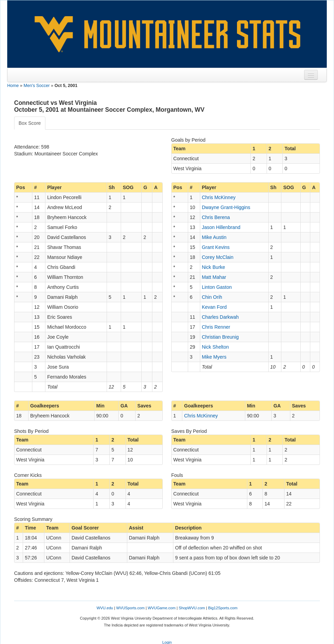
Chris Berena (216, 217)
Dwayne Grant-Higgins (226, 207)
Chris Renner (216, 327)
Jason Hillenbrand (221, 227)
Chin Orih (212, 297)
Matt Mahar (214, 277)
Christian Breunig (220, 337)
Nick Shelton (216, 347)
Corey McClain (218, 257)
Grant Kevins (216, 247)
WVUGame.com (162, 608)
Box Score (30, 123)
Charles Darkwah (220, 317)
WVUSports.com (131, 608)
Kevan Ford (214, 307)
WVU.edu (105, 608)
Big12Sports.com (223, 608)
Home (13, 86)
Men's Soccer (37, 86)
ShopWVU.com (192, 608)
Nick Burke (214, 267)
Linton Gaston (217, 287)
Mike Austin (214, 237)
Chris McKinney (219, 197)
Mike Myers (214, 357)
